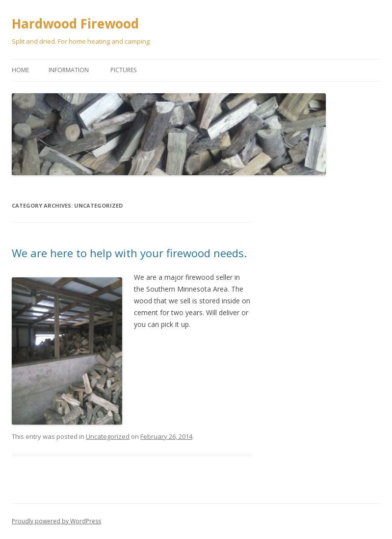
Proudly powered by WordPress (56, 521)
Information (69, 70)
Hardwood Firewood (75, 24)
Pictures (123, 70)
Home (20, 70)
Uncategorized (108, 436)
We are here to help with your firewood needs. (129, 253)
